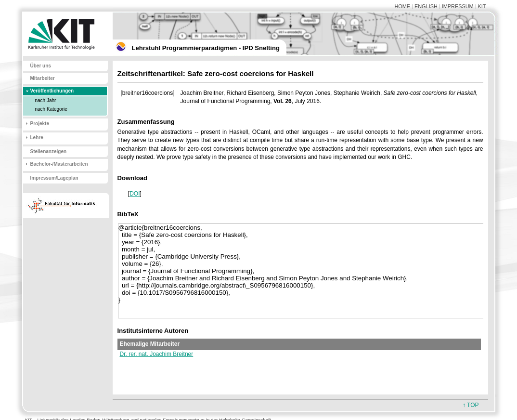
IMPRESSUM (458, 6)
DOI (135, 194)
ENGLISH (426, 6)
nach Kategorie (51, 109)
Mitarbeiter (43, 78)
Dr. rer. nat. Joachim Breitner (157, 354)
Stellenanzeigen (49, 151)
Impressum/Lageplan (54, 178)
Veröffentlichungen (52, 91)
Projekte (40, 124)
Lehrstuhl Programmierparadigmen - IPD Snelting (206, 48)
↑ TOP (471, 405)
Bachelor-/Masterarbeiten (59, 164)
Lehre (37, 138)
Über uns (41, 66)
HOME (402, 6)
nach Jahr (46, 100)
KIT (482, 6)
